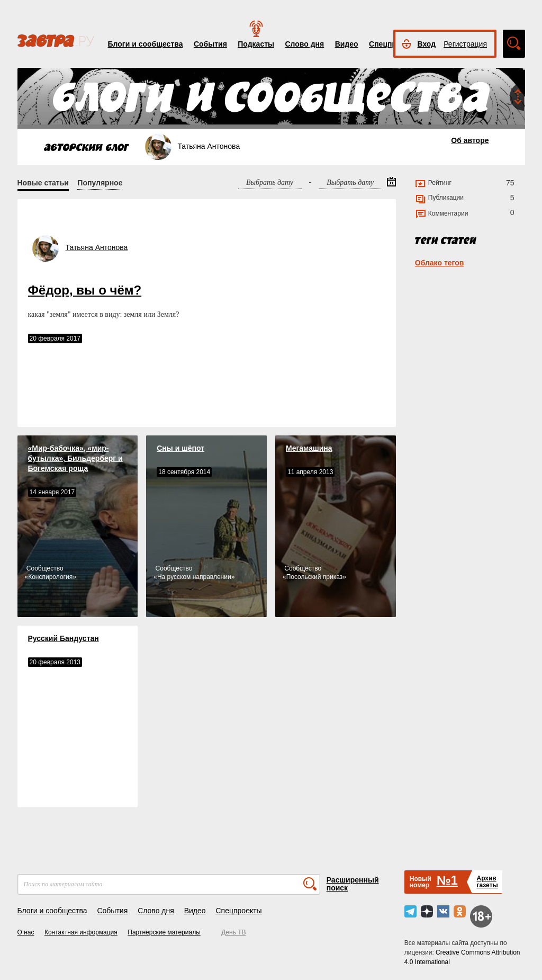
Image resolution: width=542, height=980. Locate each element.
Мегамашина (309, 448)
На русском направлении (194, 577)
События (210, 44)
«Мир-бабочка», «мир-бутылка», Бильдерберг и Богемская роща (75, 458)
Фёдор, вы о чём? (85, 290)
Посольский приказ (315, 577)
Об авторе (470, 140)
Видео (347, 44)
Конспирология (50, 577)
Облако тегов (440, 263)
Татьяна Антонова (97, 247)
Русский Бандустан (64, 638)
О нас (26, 932)
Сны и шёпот (180, 448)
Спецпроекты (238, 911)
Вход (427, 44)
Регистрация (465, 44)
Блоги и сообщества (146, 44)
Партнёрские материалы (164, 932)
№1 (447, 880)
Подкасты (256, 44)
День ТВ (233, 932)
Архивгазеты (487, 882)
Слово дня (304, 44)
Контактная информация (81, 932)
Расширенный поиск (353, 884)
